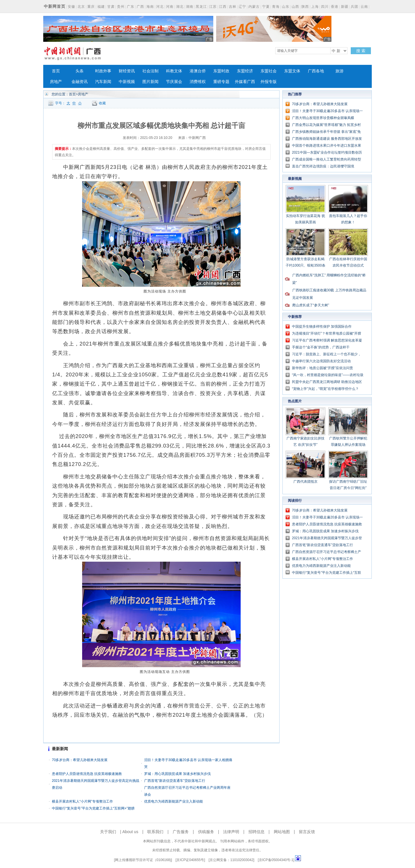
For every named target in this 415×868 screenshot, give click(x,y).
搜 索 (361, 51)
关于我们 (108, 832)
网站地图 (282, 832)
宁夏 (266, 7)
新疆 (345, 7)
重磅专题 (221, 82)
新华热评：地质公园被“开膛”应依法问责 (322, 368)
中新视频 (127, 82)
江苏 (213, 7)
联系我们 (155, 832)
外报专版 (269, 82)
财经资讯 (127, 71)
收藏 (102, 103)
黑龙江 (201, 7)
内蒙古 (254, 7)
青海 (276, 7)
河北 (160, 7)
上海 (315, 7)
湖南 (190, 7)
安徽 (71, 7)
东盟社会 (269, 71)
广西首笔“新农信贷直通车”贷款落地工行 (175, 781)
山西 (295, 7)
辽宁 (242, 7)
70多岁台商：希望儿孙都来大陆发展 (80, 760)
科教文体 (174, 71)
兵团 (354, 7)
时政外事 (103, 71)
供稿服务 (206, 832)
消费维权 (198, 82)
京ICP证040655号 (190, 860)
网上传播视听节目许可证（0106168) (143, 860)
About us (130, 832)
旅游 (339, 71)
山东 (286, 7)
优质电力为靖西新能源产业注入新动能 (173, 801)
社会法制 (150, 71)
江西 (223, 7)
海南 (150, 7)
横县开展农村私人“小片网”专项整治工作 (82, 801)
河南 (170, 7)
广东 (131, 7)
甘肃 (111, 7)
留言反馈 (307, 832)
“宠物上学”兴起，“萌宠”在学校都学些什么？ (325, 389)
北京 (81, 7)
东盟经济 (245, 71)
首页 (56, 71)
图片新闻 (150, 82)
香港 (335, 7)
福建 (101, 7)
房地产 (56, 82)
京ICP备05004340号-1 (276, 860)
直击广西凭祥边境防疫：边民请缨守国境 (323, 166)
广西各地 (316, 71)
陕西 (305, 7)
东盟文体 (292, 71)
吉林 (233, 7)
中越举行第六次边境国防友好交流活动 (321, 361)
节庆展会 (174, 82)
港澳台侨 (198, 71)
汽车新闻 (103, 82)
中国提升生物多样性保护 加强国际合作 (322, 327)
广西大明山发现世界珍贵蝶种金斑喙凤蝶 (323, 118)
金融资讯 (80, 82)
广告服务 (181, 832)
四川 (325, 7)
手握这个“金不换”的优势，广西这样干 (321, 347)
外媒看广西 (245, 82)
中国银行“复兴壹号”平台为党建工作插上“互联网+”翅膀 (93, 808)
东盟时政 (221, 71)
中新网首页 (55, 6)
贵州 (121, 7)
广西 (140, 7)
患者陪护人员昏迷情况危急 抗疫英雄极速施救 (87, 774)
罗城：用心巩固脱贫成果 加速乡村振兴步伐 (177, 774)
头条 (80, 71)
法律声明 (231, 832)
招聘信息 (256, 832)
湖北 (180, 7)
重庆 (91, 7)
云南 (364, 7)
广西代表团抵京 (305, 482)
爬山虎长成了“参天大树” (311, 305)
